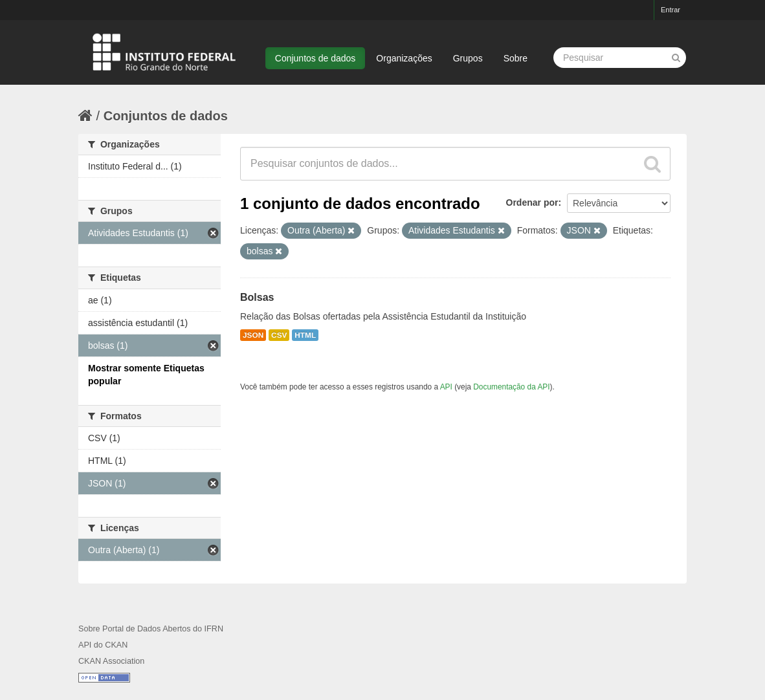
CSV (279, 335)
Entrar (671, 10)
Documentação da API (511, 387)
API (446, 387)
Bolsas (257, 297)
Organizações (404, 58)
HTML (305, 335)
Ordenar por (532, 202)
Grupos (468, 58)
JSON (253, 335)
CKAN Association (111, 661)
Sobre (516, 58)
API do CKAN (103, 645)
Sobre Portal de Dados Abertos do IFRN (151, 629)
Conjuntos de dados (316, 58)
